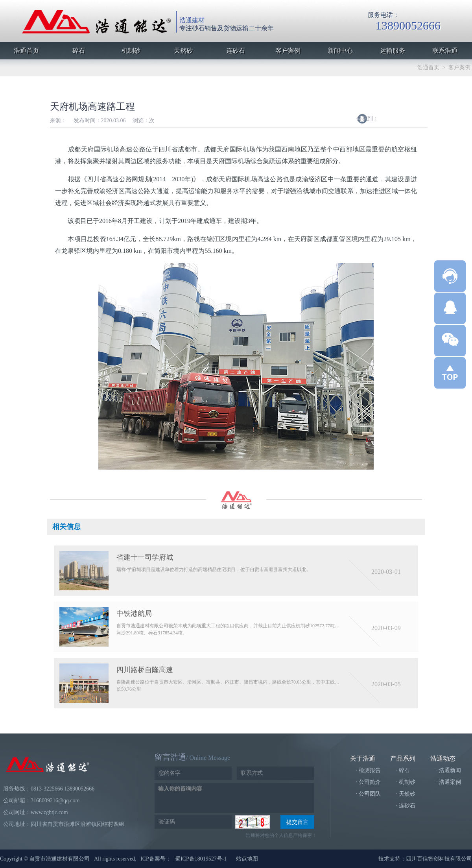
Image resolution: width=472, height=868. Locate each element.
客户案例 (459, 67)
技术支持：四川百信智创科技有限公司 (425, 859)
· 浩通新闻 (449, 770)
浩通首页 (428, 67)
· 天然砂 (406, 794)
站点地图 (247, 859)
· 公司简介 (368, 782)
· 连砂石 (406, 806)
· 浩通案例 (449, 782)
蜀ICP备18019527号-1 (201, 859)
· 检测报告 (368, 770)
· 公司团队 (368, 794)
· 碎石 (403, 770)
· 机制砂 (406, 782)
